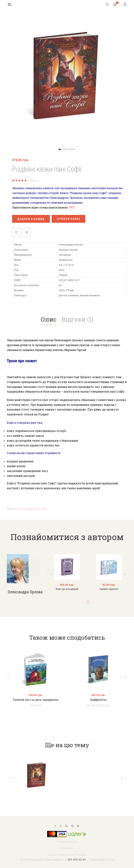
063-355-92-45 (77, 860)
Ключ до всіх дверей (67, 589)
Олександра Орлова (31, 509)
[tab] (49, 319)
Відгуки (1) (77, 319)
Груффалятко (98, 700)
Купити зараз (68, 219)
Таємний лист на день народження (36, 700)
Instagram (61, 826)
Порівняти (26, 232)
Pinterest (72, 826)
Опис (49, 319)
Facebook (56, 826)
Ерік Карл (36, 705)
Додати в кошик (31, 219)
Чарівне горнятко (109, 589)
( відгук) (34, 181)
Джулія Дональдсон (98, 705)
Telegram (66, 826)
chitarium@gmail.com (102, 860)
